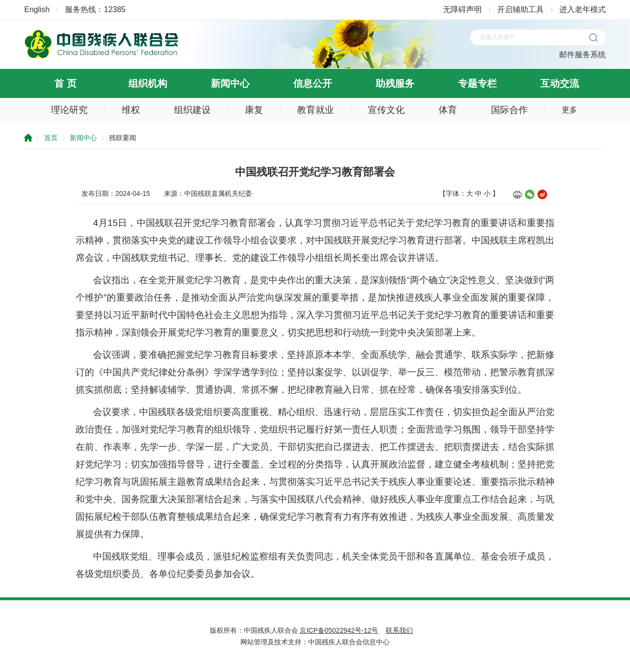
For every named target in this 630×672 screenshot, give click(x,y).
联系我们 (399, 630)
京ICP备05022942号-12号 (339, 630)
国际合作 (509, 110)
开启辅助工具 (520, 9)
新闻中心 (230, 83)
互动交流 (560, 83)
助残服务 (395, 83)
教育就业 (315, 110)
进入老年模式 (583, 9)
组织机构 (148, 83)
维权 (131, 110)
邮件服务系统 (583, 55)
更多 (569, 110)
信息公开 (313, 83)
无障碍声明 (462, 9)
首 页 (65, 83)
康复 (254, 110)
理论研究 (69, 110)
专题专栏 (477, 83)
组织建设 (192, 110)
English (37, 9)
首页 (51, 138)
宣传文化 (386, 110)
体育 (448, 110)
